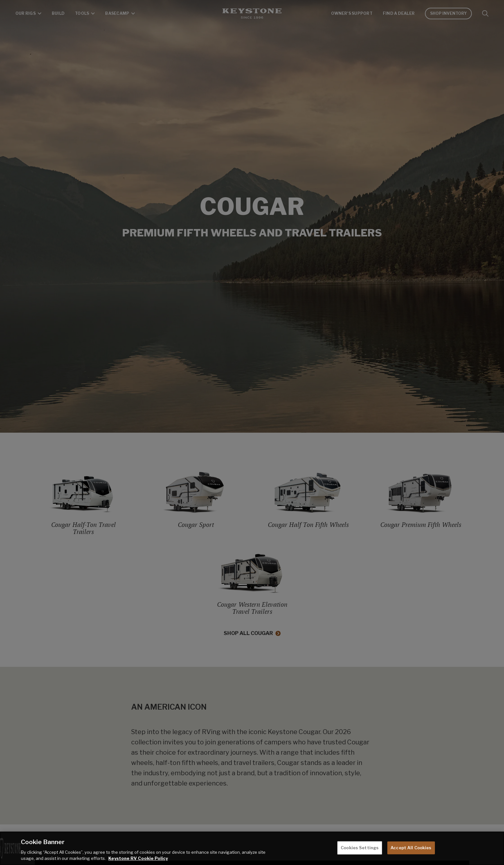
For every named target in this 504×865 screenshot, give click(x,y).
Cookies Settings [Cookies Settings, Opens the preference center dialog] (360, 848)
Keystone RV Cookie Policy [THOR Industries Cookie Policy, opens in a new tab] (138, 858)
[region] (252, 848)
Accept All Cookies (411, 848)
